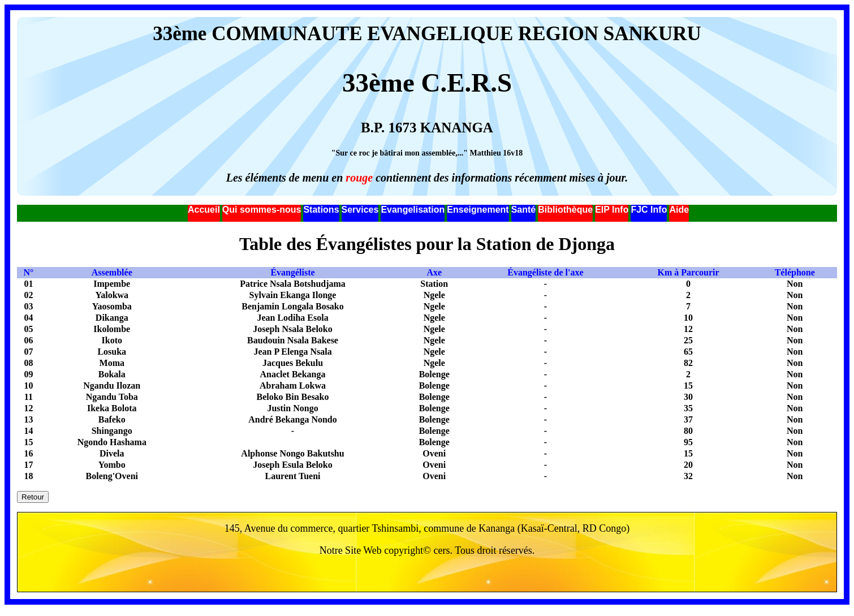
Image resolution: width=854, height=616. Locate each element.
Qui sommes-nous (262, 210)
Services (360, 210)
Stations (321, 210)
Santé (524, 210)
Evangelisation (413, 210)
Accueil (204, 210)
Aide (679, 210)
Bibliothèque (565, 210)
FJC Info (649, 210)
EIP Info (612, 210)
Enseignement (478, 210)
